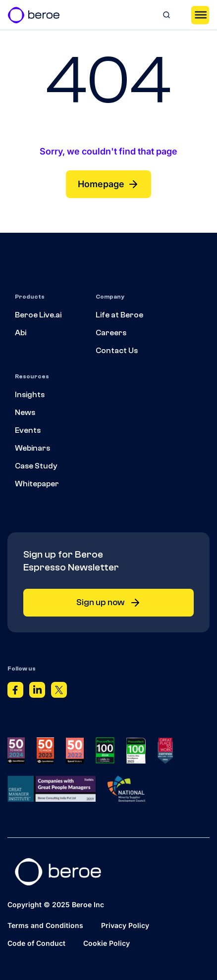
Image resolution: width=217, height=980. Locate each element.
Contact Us (117, 351)
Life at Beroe (119, 315)
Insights (30, 395)
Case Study (36, 466)
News (25, 413)
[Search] (166, 15)
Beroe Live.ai (38, 315)
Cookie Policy (107, 943)
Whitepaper (37, 484)
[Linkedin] (37, 692)
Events (28, 430)
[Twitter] (59, 692)
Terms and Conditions (45, 925)
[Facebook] (15, 692)
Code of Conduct (36, 943)
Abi (21, 333)
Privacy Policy (125, 925)
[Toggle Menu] (200, 15)
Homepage (108, 184)
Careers (111, 333)
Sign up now (109, 603)
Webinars (32, 448)
